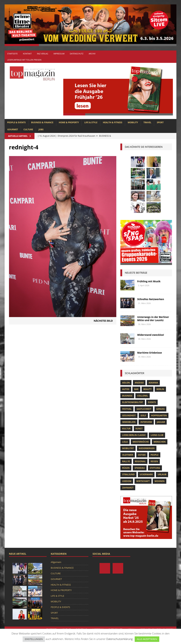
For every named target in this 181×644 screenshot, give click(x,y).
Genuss (160, 409)
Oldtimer (128, 455)
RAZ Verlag (43, 54)
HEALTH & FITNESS (113, 122)
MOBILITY (133, 122)
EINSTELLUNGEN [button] (34, 639)
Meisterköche (141, 442)
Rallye (126, 461)
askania (153, 383)
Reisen (154, 461)
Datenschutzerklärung (119, 639)
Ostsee (142, 455)
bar (136, 389)
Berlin (160, 389)
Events (152, 402)
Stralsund (128, 474)
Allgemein (56, 562)
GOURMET (13, 129)
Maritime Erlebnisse (150, 353)
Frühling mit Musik (149, 281)
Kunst (139, 429)
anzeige (139, 383)
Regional (140, 461)
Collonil (143, 396)
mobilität (128, 448)
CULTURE (28, 129)
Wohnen (160, 481)
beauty (148, 389)
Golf (143, 415)
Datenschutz (77, 54)
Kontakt (27, 54)
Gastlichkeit (144, 409)
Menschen (160, 442)
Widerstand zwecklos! (151, 335)
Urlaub (162, 474)
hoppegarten (159, 415)
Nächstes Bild (103, 321)
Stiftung (155, 468)
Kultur (126, 429)
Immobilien (129, 422)
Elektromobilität (133, 402)
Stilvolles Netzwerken (151, 299)
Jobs (41, 129)
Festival (127, 409)
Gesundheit (129, 415)
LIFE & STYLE (91, 122)
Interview (146, 422)
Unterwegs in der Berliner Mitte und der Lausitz (153, 319)
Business (127, 396)
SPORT (160, 122)
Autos (126, 389)
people (155, 455)
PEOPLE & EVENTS (17, 122)
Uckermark (146, 474)
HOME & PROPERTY (69, 122)
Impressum (59, 54)
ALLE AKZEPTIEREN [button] (147, 639)
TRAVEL (147, 122)
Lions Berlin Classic (134, 435)
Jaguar (161, 422)
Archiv (92, 54)
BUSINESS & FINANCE (42, 122)
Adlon (126, 383)
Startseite (12, 54)
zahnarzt (128, 488)
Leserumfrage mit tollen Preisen (24, 60)
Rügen (126, 468)
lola (125, 442)
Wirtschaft (143, 481)
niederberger (147, 448)
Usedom (127, 481)
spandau (140, 468)
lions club (157, 435)
